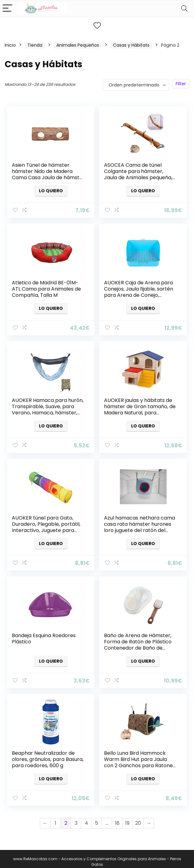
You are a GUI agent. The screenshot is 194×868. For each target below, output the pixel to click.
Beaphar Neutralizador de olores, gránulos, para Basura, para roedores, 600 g (48, 755)
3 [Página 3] (76, 817)
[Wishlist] (97, 26)
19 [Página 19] (127, 817)
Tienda (35, 45)
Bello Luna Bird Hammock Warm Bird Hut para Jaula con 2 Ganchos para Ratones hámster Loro (140, 758)
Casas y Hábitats (131, 45)
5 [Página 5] (97, 817)
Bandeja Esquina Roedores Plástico (44, 635)
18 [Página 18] (117, 817)
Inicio (10, 45)
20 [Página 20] (138, 817)
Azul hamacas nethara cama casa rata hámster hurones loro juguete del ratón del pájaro (140, 524)
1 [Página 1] (56, 817)
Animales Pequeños (78, 45)
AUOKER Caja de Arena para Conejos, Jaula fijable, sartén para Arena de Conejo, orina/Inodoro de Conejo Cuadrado (139, 294)
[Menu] (7, 9)
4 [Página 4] (86, 817)
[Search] (184, 9)
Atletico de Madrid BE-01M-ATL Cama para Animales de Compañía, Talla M (47, 288)
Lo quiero (51, 191)
